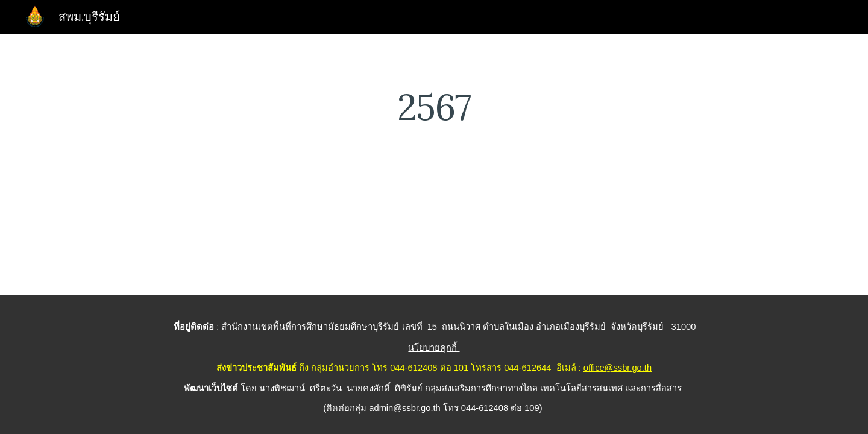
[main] (434, 107)
